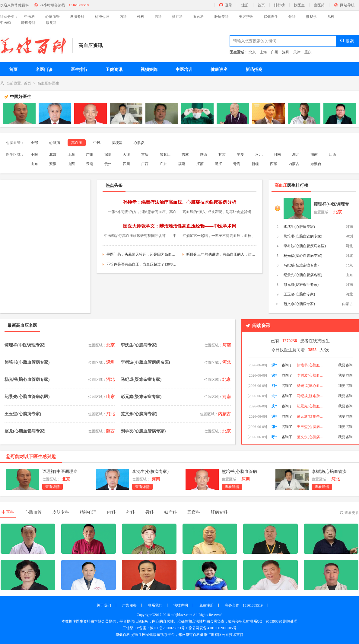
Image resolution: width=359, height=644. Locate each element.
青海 (237, 164)
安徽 (53, 164)
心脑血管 (52, 17)
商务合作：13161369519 (244, 605)
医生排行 (79, 70)
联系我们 (155, 605)
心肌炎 (139, 143)
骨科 (292, 17)
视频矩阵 (149, 70)
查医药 (319, 5)
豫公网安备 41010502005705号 (213, 628)
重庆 (308, 52)
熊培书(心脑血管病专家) (303, 236)
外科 (141, 17)
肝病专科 (221, 17)
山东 (34, 164)
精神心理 (102, 17)
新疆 (255, 164)
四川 (126, 164)
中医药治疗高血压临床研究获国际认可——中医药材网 (140, 236)
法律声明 (181, 605)
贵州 (108, 164)
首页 (261, 5)
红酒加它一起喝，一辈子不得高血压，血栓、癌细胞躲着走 (219, 236)
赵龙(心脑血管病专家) (25, 431)
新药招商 (254, 70)
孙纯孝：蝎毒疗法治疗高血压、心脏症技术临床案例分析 (180, 202)
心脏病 (55, 143)
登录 (229, 5)
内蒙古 (294, 164)
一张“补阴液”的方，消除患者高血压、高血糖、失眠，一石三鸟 (142, 213)
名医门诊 (44, 70)
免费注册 (206, 605)
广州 (275, 52)
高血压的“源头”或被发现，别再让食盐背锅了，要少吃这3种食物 (217, 213)
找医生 (299, 5)
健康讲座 (219, 70)
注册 (245, 5)
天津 (297, 52)
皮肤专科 (77, 17)
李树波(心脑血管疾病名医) (305, 246)
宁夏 (240, 155)
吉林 (185, 155)
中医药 (5, 23)
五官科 (199, 17)
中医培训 (184, 70)
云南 (90, 164)
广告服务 (129, 605)
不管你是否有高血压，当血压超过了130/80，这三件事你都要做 (141, 264)
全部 (34, 143)
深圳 (286, 52)
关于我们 (104, 605)
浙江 (218, 164)
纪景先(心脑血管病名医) (303, 275)
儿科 (331, 17)
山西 (71, 164)
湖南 (314, 155)
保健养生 (271, 17)
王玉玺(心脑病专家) (299, 294)
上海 (263, 52)
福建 (182, 164)
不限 (34, 155)
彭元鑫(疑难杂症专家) (301, 285)
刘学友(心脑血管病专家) (143, 431)
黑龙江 (165, 155)
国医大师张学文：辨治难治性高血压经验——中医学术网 (180, 226)
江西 (332, 155)
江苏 (200, 164)
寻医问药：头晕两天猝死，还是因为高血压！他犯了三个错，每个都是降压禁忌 (141, 254)
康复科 (51, 23)
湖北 (296, 155)
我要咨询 (345, 361)
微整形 (311, 17)
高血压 (77, 143)
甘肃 (222, 155)
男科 (158, 17)
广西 (145, 164)
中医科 (30, 17)
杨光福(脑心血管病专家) (303, 256)
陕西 (204, 155)
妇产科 (177, 17)
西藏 (274, 164)
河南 (277, 155)
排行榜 (279, 5)
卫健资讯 (114, 70)
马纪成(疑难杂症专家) (301, 265)
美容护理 (246, 17)
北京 (252, 52)
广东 (163, 164)
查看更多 (352, 513)
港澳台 (316, 164)
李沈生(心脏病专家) (299, 227)
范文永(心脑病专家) (299, 304)
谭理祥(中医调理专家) (331, 205)
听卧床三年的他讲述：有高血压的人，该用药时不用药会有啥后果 (221, 254)
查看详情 (52, 487)
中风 (97, 143)
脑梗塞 (117, 143)
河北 (259, 155)
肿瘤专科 (28, 23)
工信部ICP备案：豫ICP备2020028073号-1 (155, 628)
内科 (123, 17)
